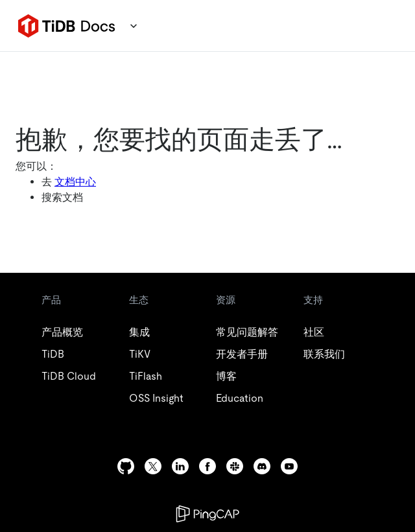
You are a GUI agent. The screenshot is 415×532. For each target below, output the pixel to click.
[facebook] (207, 466)
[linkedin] (180, 466)
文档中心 (75, 182)
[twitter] (153, 466)
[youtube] (289, 466)
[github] (126, 466)
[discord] (262, 466)
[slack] (235, 466)
